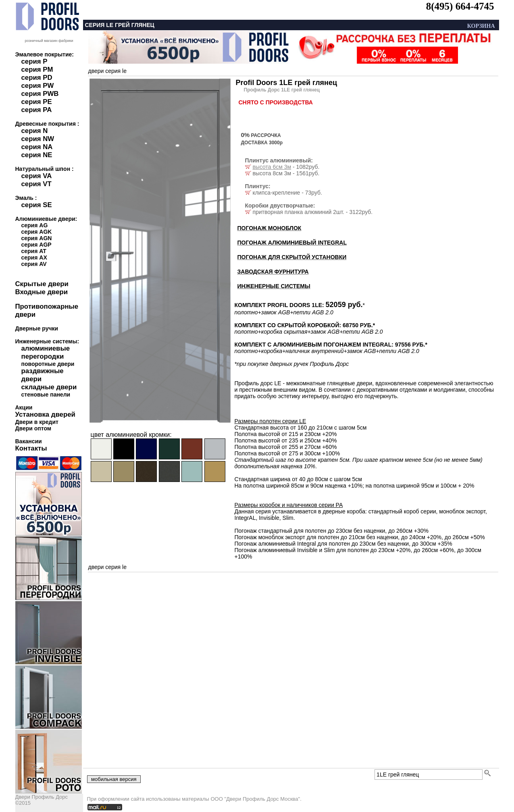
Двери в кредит (37, 422)
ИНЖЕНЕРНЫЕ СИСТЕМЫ (274, 286)
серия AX (34, 258)
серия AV (34, 264)
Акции (24, 407)
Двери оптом (33, 428)
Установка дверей (45, 414)
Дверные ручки (37, 328)
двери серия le (108, 71)
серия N (35, 131)
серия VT (36, 184)
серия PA (37, 110)
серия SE (37, 205)
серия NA (37, 147)
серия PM (37, 70)
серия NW (38, 139)
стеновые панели (46, 395)
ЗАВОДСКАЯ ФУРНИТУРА (273, 272)
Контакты (31, 448)
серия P (34, 61)
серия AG (35, 225)
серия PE (37, 102)
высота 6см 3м (272, 167)
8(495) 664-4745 (460, 6)
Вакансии (29, 441)
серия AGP (36, 245)
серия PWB (40, 94)
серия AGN (37, 238)
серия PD (37, 78)
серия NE (37, 155)
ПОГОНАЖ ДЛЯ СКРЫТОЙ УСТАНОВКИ (292, 257)
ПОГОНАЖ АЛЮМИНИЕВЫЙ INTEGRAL (292, 243)
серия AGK (37, 232)
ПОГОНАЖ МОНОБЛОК (269, 228)
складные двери (49, 387)
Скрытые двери (42, 284)
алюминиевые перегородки (46, 352)
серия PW (38, 86)
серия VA (37, 176)
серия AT (34, 251)
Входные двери (42, 292)
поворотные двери (48, 364)
